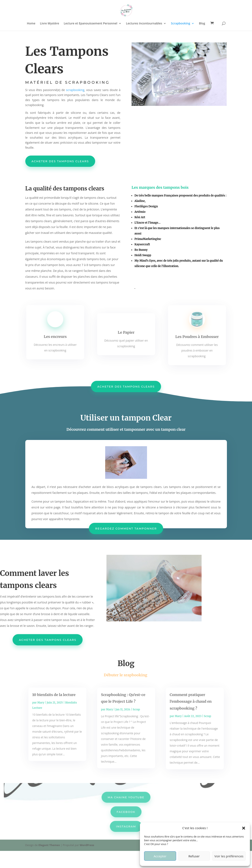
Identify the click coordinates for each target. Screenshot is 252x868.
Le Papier (126, 333)
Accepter (160, 856)
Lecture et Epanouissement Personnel (91, 24)
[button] (244, 828)
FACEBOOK (126, 812)
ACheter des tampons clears (126, 386)
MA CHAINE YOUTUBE (126, 798)
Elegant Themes (49, 845)
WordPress (87, 845)
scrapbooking (75, 90)
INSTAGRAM (126, 826)
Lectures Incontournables (144, 24)
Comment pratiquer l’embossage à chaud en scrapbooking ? (187, 703)
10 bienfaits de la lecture (58, 697)
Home (31, 24)
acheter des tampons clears (60, 161)
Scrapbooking (180, 24)
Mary (46, 704)
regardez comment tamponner (126, 528)
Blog (202, 24)
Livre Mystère (50, 24)
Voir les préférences (229, 856)
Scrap (136, 711)
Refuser (194, 856)
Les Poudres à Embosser (197, 337)
